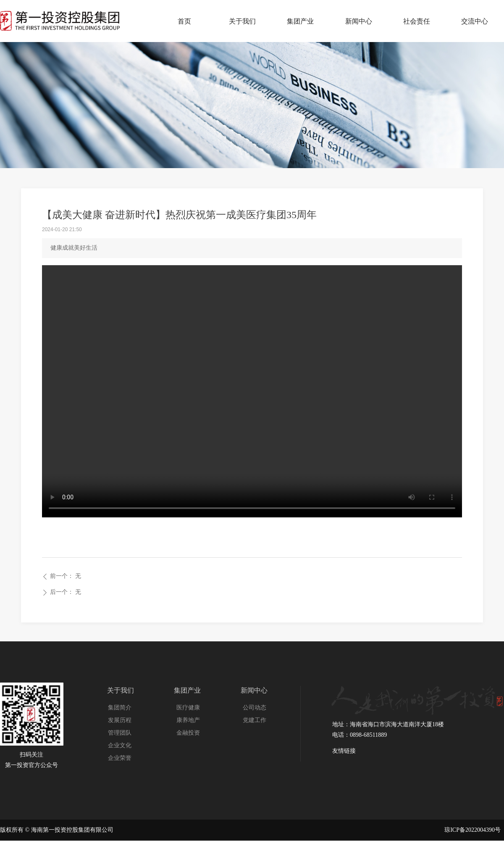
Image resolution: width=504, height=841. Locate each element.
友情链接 (344, 751)
